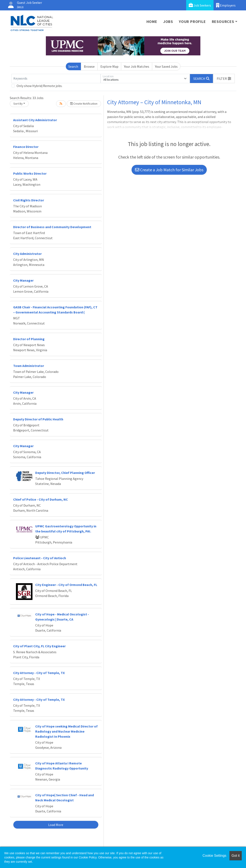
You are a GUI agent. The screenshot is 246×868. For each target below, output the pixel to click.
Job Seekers (200, 5)
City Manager (23, 280)
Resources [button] (223, 22)
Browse (89, 66)
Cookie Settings (214, 856)
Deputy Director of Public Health (38, 419)
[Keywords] (56, 79)
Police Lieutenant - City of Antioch (40, 558)
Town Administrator (29, 366)
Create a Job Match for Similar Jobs (169, 170)
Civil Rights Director (29, 200)
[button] (224, 79)
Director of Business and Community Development (52, 227)
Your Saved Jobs (166, 66)
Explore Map (109, 66)
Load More (56, 825)
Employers (226, 5)
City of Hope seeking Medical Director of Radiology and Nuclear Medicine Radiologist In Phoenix (66, 731)
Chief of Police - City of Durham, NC (41, 499)
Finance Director (26, 147)
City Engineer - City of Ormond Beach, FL (66, 585)
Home (152, 22)
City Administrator (27, 254)
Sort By (18, 104)
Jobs (168, 22)
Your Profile (192, 22)
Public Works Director (30, 173)
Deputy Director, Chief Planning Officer (65, 473)
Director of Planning (29, 339)
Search (73, 66)
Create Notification (84, 104)
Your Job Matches (137, 66)
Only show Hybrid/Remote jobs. (39, 86)
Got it (236, 856)
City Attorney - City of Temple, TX (39, 673)
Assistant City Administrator (35, 120)
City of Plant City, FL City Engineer (39, 646)
